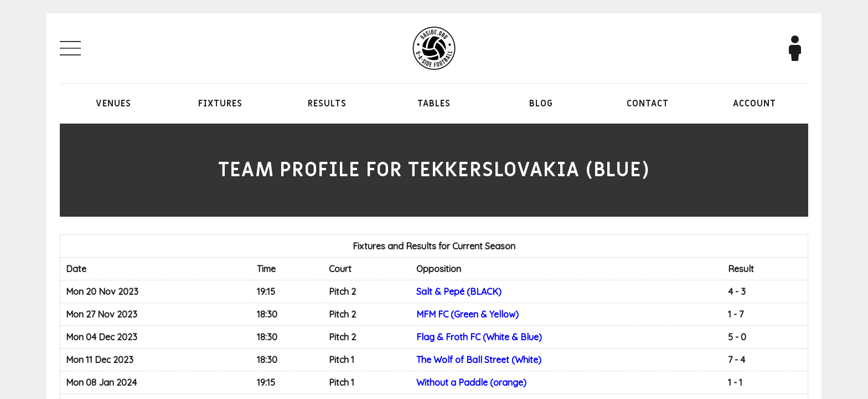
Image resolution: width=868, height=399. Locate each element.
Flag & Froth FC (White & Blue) (479, 337)
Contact (648, 104)
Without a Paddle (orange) (471, 382)
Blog (541, 104)
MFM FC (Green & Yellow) (467, 314)
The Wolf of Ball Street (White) (479, 360)
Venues (113, 104)
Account (755, 104)
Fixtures (220, 104)
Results (327, 104)
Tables (434, 104)
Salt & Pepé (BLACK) (459, 291)
